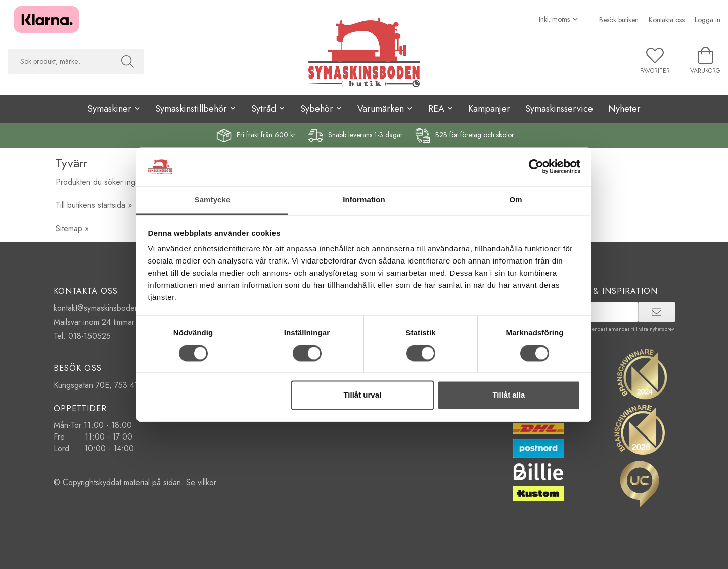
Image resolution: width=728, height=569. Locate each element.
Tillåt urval (362, 395)
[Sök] (128, 61)
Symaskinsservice (559, 109)
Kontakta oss (667, 20)
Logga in (708, 20)
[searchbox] (59, 61)
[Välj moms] (559, 19)
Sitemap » (72, 228)
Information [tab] (364, 200)
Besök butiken (619, 20)
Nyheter (624, 109)
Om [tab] (515, 200)
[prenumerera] (656, 312)
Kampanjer (489, 109)
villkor (207, 482)
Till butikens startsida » (94, 205)
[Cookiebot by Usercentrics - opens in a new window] (536, 166)
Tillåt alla (509, 395)
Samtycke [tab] (213, 200)
